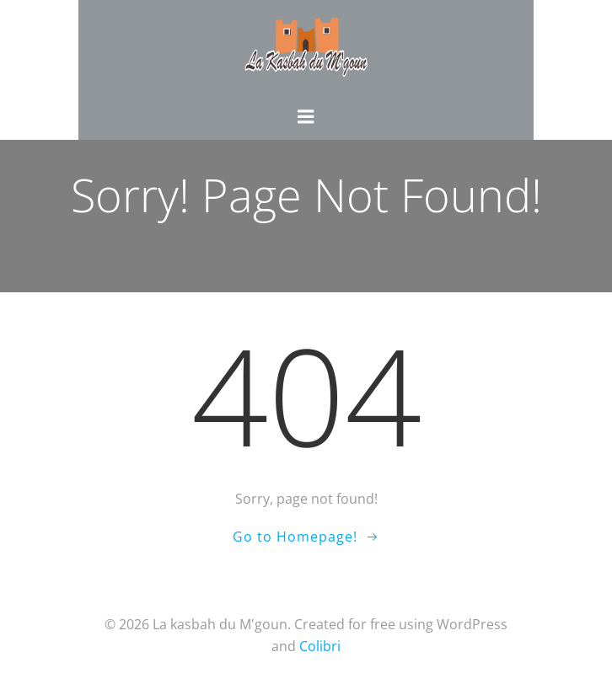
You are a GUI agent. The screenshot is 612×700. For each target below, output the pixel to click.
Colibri (320, 646)
